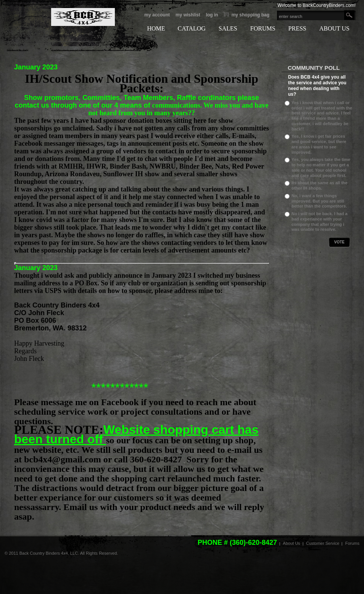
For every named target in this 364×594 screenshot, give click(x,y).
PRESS (297, 28)
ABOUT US (334, 28)
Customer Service (323, 543)
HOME (156, 28)
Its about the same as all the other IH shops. (320, 185)
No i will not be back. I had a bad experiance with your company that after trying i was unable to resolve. (320, 221)
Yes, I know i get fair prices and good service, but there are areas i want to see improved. (319, 144)
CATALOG (191, 28)
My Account (157, 15)
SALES (228, 28)
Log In (212, 15)
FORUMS (263, 28)
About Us (291, 543)
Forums (352, 543)
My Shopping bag (250, 15)
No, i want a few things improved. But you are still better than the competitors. (319, 201)
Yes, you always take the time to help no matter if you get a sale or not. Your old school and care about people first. (321, 167)
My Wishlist (188, 15)
